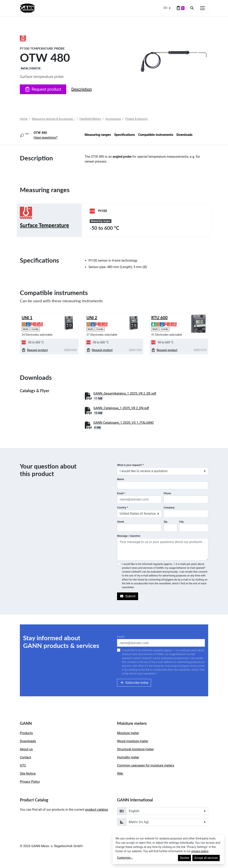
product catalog (97, 810)
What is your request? (130, 465)
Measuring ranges (98, 135)
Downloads (184, 135)
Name (120, 479)
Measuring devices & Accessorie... (53, 119)
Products (26, 733)
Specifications (125, 135)
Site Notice (28, 774)
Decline (184, 858)
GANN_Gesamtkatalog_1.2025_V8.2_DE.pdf (125, 394)
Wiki (120, 774)
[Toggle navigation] (202, 8)
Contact (26, 757)
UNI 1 (27, 317)
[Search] (192, 8)
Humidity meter (128, 757)
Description (82, 89)
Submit (128, 596)
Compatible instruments (156, 135)
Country (123, 507)
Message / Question (129, 536)
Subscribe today (134, 683)
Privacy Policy (30, 782)
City (181, 522)
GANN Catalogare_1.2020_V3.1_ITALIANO (124, 423)
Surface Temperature (44, 225)
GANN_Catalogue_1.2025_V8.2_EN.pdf (121, 408)
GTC (23, 765)
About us (26, 749)
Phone (167, 493)
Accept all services (206, 858)
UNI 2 (92, 317)
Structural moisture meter (135, 749)
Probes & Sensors (136, 119)
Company (169, 507)
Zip (165, 522)
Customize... (125, 858)
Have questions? (46, 138)
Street (120, 522)
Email (121, 493)
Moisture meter (128, 733)
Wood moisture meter (133, 741)
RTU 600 (159, 317)
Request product (43, 89)
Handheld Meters (90, 119)
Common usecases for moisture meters (146, 765)
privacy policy (200, 851)
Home (24, 119)
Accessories (113, 119)
